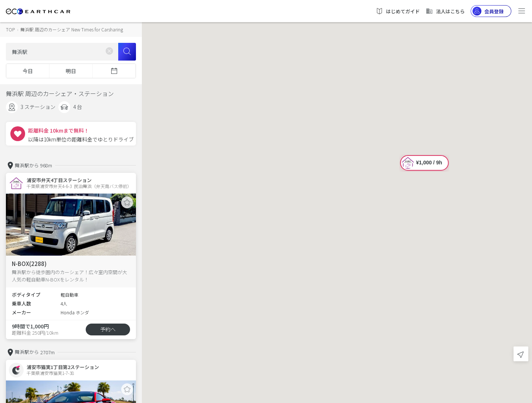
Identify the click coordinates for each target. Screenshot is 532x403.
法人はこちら (445, 11)
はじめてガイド (398, 11)
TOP (10, 29)
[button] (337, 195)
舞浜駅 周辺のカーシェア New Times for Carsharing (72, 29)
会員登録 (488, 11)
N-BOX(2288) (29, 264)
